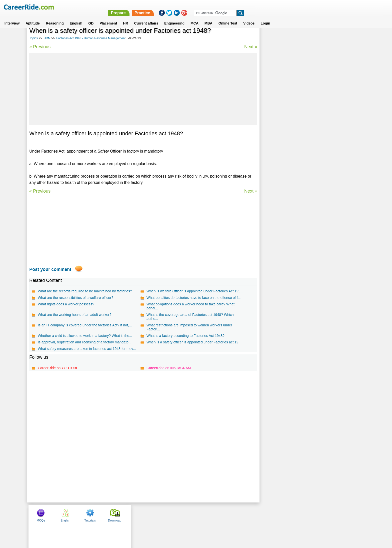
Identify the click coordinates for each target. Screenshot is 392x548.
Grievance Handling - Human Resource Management (305, 145)
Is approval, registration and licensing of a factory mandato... (84, 342)
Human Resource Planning (285, 171)
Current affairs (146, 17)
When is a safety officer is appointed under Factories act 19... (194, 342)
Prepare (262, 7)
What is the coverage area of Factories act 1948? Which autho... (190, 317)
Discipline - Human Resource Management (298, 136)
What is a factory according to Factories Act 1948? (185, 336)
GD (91, 17)
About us (151, 514)
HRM (47, 38)
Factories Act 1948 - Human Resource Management (91, 38)
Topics (33, 38)
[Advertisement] (143, 89)
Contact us (171, 514)
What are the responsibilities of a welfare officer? (75, 298)
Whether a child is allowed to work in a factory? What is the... (85, 336)
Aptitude (33, 17)
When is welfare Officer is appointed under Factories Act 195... (195, 291)
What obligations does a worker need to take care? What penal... (190, 306)
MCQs (273, 38)
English (76, 17)
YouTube (231, 514)
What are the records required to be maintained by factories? (85, 291)
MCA (194, 17)
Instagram (251, 514)
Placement (108, 17)
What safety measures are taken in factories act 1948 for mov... (87, 349)
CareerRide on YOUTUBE (58, 368)
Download (347, 38)
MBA (208, 17)
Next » (250, 47)
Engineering (174, 17)
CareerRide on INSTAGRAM (169, 368)
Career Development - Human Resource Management (306, 154)
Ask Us (214, 514)
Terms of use (194, 514)
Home (134, 514)
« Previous (40, 47)
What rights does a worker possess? (66, 304)
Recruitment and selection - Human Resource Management (310, 162)
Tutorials (322, 38)
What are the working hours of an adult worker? (74, 315)
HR (125, 17)
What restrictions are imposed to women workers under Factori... (189, 327)
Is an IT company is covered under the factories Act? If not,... (85, 325)
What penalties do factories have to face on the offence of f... (193, 298)
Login (265, 17)
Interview (12, 17)
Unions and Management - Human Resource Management (309, 127)
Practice (286, 7)
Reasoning (55, 17)
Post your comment (50, 269)
